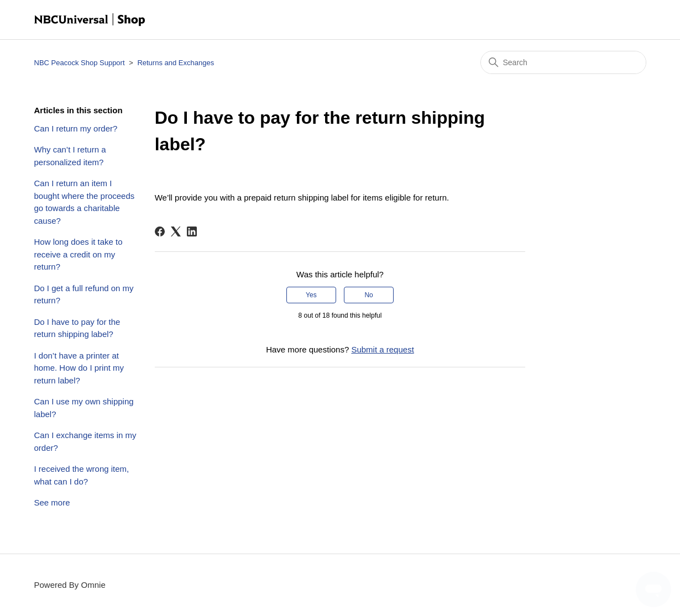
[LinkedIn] (192, 231)
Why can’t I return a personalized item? (70, 156)
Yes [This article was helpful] (311, 295)
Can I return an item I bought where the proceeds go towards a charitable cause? (85, 202)
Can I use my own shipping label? (84, 408)
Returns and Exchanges (176, 63)
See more (52, 502)
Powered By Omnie (70, 585)
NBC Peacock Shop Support (80, 63)
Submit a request (382, 349)
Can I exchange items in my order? (85, 441)
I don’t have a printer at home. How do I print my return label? (79, 368)
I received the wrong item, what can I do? (82, 475)
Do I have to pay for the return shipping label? (77, 328)
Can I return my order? (76, 128)
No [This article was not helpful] (368, 295)
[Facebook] (160, 231)
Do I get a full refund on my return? (84, 294)
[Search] (563, 62)
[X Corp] (176, 231)
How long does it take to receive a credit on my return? (79, 254)
